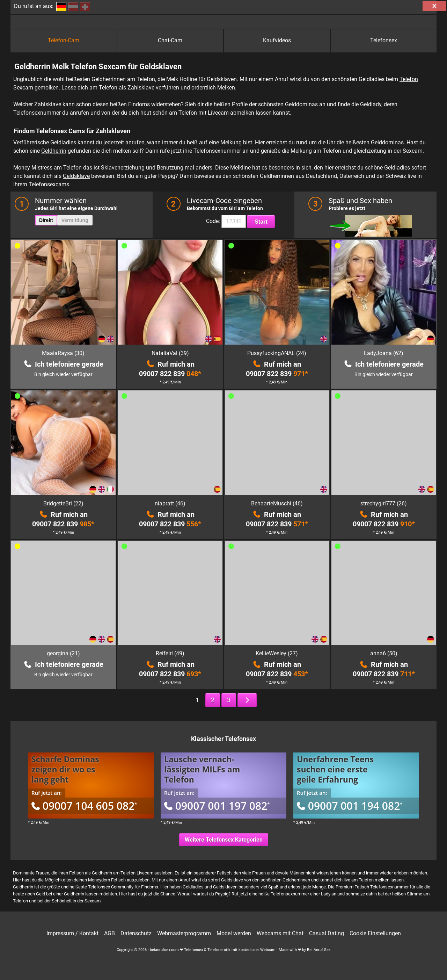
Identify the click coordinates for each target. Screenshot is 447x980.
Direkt (46, 220)
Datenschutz (136, 934)
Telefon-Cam (64, 40)
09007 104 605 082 (84, 806)
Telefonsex (384, 40)
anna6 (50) (384, 653)
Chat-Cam (170, 40)
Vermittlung (75, 220)
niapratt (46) (170, 503)
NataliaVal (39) (170, 353)
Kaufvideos (277, 40)
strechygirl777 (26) (384, 503)
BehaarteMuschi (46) (277, 503)
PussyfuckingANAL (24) (277, 353)
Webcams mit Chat (280, 934)
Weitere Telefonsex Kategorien (224, 840)
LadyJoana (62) (384, 353)
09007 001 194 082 (350, 806)
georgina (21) (63, 653)
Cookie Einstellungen (375, 934)
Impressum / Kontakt (72, 934)
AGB (109, 934)
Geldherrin (54, 151)
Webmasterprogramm (184, 934)
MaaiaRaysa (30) (63, 353)
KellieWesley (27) (277, 653)
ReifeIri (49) (170, 653)
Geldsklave (76, 176)
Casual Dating (327, 934)
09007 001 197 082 (217, 806)
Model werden (234, 934)
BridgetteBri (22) (63, 503)
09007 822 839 (170, 374)
